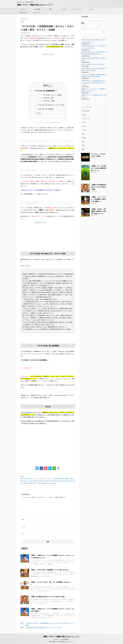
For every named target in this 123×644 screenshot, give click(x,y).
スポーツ (91, 9)
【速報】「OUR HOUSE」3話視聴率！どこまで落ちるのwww (49, 570)
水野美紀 (36, 481)
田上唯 (55, 481)
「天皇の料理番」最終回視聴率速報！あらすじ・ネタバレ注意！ (44, 627)
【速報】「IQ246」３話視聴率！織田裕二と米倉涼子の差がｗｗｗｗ (98, 211)
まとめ (37, 113)
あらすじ (33, 479)
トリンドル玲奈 (40, 479)
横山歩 (26, 481)
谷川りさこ (35, 483)
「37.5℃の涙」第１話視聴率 (44, 109)
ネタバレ (50, 479)
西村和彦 (26, 483)
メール (24, 526)
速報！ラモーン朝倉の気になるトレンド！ (35, 5)
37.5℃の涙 (25, 479)
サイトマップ (37, 13)
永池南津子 (41, 481)
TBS (29, 479)
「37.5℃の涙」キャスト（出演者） (50, 95)
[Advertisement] (48, 66)
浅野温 (46, 481)
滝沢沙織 (51, 481)
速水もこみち (47, 483)
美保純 (64, 481)
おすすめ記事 (37, 9)
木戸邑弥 (72, 479)
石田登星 (60, 481)
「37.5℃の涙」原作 (46, 98)
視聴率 (30, 483)
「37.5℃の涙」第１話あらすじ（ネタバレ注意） (50, 105)
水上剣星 (31, 481)
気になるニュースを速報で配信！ (61, 639)
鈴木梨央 (54, 483)
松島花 (22, 481)
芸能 (50, 9)
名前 (23, 519)
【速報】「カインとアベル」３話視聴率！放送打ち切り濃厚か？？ (98, 199)
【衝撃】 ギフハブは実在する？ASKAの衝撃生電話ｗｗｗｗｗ (99, 168)
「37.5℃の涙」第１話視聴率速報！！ (45, 91)
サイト (23, 533)
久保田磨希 (56, 479)
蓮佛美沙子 (69, 481)
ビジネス (64, 9)
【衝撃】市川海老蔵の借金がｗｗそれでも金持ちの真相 (47, 597)
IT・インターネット (78, 9)
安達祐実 (62, 479)
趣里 (40, 483)
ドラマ (46, 479)
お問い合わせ (23, 13)
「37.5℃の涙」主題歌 (47, 101)
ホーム (23, 9)
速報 (42, 483)
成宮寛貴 (67, 479)
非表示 (50, 85)
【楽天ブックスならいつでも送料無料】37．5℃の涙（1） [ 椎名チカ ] (41, 190)
